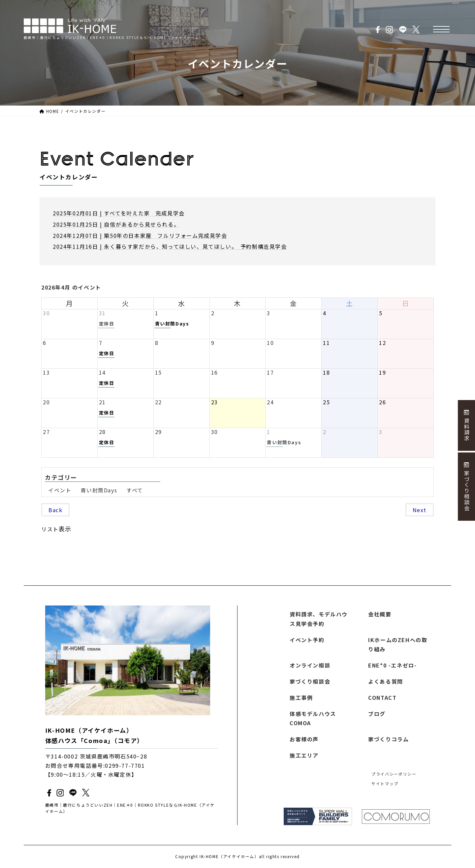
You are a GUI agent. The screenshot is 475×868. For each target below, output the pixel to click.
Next (420, 510)
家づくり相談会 (310, 681)
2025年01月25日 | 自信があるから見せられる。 (116, 224)
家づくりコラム (388, 739)
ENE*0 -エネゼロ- (392, 666)
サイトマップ (385, 783)
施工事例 (301, 697)
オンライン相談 (310, 666)
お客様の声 (304, 739)
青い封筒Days (99, 490)
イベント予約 (307, 640)
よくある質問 (386, 681)
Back (55, 510)
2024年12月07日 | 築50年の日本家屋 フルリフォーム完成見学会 (140, 235)
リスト (56, 529)
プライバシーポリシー (394, 774)
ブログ (377, 714)
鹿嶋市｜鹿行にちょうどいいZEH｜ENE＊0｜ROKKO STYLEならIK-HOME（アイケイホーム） (130, 808)
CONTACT (382, 697)
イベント (60, 490)
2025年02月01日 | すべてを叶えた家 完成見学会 (119, 213)
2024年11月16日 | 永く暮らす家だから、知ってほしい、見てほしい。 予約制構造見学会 (170, 246)
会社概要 (380, 614)
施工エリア (304, 755)
